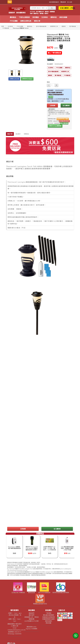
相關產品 (26, 134)
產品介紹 (10, 134)
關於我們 (32, 615)
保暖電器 (52, 12)
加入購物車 (66, 106)
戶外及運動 (14, 21)
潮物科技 (54, 17)
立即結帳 (52, 106)
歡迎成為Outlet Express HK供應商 (32, 628)
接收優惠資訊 (21, 13)
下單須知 (48, 613)
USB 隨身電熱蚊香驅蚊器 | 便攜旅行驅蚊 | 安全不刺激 (67, 548)
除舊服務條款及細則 (49, 619)
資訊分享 (37, 21)
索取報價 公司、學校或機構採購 (32, 618)
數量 (48, 82)
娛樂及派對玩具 (26, 21)
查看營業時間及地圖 (63, 119)
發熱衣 (46, 13)
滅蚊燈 (47, 12)
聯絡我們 (32, 613)
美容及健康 (63, 17)
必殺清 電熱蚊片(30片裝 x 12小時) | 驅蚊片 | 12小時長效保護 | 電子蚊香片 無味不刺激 (50, 550)
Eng (10, 2)
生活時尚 (45, 17)
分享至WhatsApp (27, 79)
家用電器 (36, 17)
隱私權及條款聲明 (48, 615)
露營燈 (64, 26)
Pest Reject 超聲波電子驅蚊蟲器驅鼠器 (14, 548)
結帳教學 (63, 2)
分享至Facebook (14, 79)
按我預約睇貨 (64, 123)
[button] (51, 68)
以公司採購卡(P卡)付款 (31, 621)
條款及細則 (49, 621)
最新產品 (13, 17)
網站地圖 (48, 623)
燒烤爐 (42, 13)
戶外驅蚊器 (6, 28)
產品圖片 (18, 134)
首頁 (3, 26)
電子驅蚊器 (73, 26)
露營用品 (36, 13)
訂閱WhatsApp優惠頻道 (55, 126)
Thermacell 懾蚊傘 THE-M (21, 28)
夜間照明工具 (54, 26)
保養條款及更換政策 (49, 617)
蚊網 (31, 13)
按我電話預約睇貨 (64, 121)
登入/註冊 (70, 2)
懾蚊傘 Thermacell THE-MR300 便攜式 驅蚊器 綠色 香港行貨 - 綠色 (32, 549)
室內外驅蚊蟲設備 (41, 26)
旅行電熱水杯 (40, 12)
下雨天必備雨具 (24, 17)
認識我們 (12, 13)
